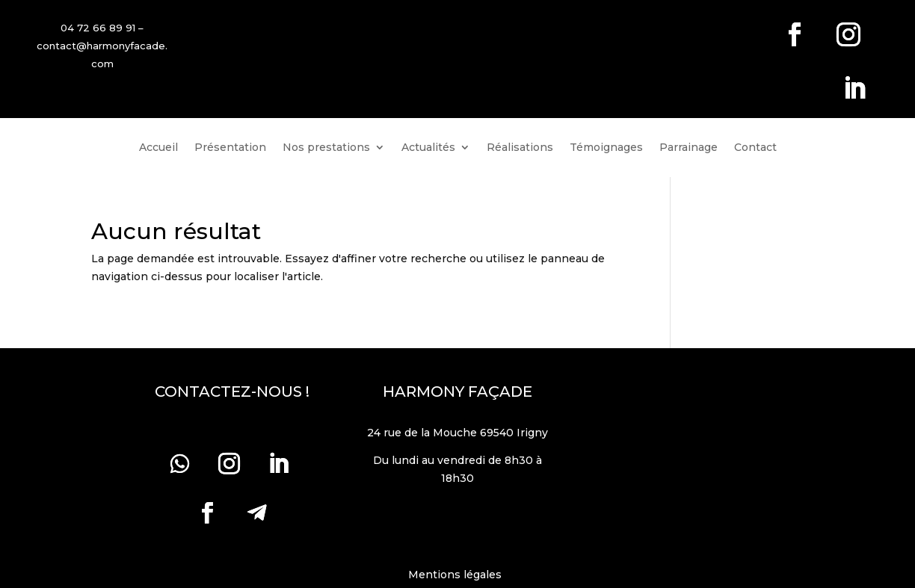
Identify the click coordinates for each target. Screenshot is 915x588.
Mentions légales (458, 575)
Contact (755, 148)
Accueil (158, 148)
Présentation (230, 148)
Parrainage (688, 148)
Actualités (428, 148)
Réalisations (520, 148)
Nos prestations (326, 148)
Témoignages (606, 148)
